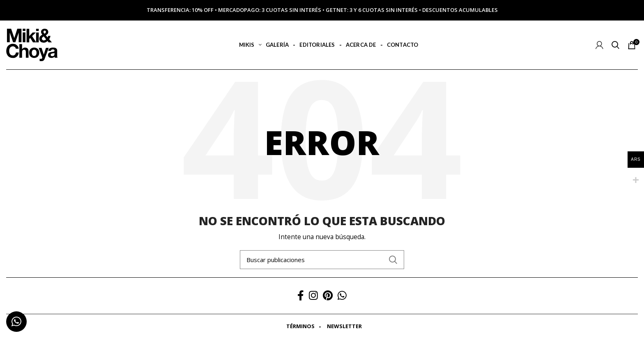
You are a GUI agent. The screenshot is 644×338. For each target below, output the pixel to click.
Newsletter (344, 326)
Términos (300, 326)
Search (393, 260)
